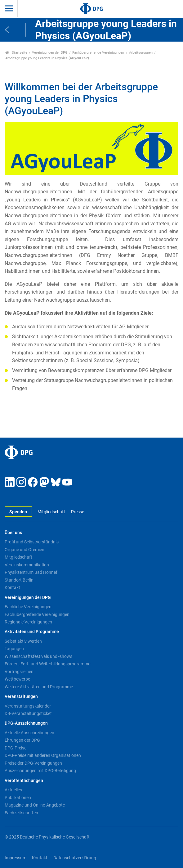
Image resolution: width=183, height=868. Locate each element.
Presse (78, 512)
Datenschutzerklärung (75, 858)
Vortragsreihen (19, 672)
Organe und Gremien (25, 550)
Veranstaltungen (21, 697)
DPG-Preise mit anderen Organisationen (43, 755)
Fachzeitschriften (21, 813)
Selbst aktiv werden (23, 641)
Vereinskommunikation (27, 565)
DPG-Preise (16, 748)
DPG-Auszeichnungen (26, 723)
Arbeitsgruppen (141, 53)
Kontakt (12, 587)
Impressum (16, 858)
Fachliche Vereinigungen (28, 607)
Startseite (16, 53)
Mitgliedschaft (51, 512)
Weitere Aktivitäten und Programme (39, 687)
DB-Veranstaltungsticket (28, 713)
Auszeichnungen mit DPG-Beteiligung (40, 771)
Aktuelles (13, 790)
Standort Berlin (19, 580)
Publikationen (18, 798)
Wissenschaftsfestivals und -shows (38, 656)
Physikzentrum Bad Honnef (31, 572)
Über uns (13, 533)
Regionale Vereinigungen (28, 622)
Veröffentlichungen (24, 781)
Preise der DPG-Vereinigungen (33, 763)
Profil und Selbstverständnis (32, 542)
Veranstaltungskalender (28, 706)
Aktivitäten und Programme (32, 632)
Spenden (18, 512)
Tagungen (14, 649)
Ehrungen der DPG (22, 740)
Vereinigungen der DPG (50, 53)
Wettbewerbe (17, 679)
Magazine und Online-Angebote (35, 805)
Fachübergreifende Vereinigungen (98, 53)
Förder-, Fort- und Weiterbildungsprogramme (47, 664)
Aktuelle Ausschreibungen (29, 733)
